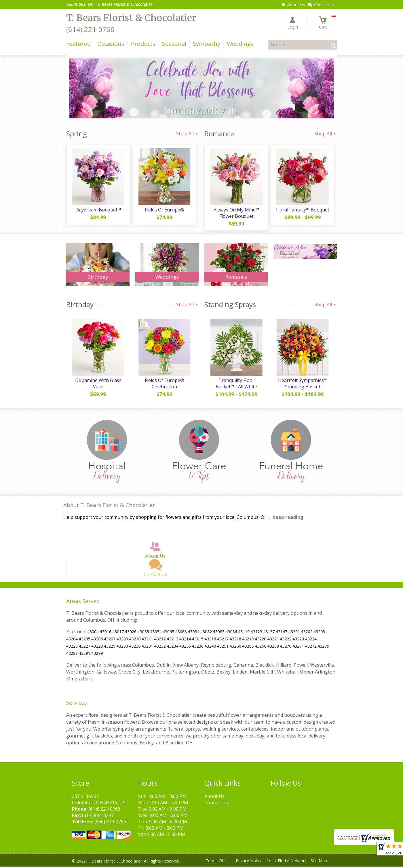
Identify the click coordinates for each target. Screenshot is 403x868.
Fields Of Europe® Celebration (164, 385)
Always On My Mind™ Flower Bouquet (236, 213)
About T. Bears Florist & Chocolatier (109, 506)
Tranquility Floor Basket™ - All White (236, 385)
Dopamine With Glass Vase (98, 385)
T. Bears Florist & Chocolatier (131, 18)
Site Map (319, 862)
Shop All (187, 134)
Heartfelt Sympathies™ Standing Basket (302, 385)
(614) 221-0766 (90, 29)
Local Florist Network (287, 862)
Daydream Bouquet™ (98, 210)
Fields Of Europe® (164, 210)
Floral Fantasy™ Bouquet (302, 210)
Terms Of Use (219, 862)
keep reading (288, 519)
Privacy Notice (249, 862)
